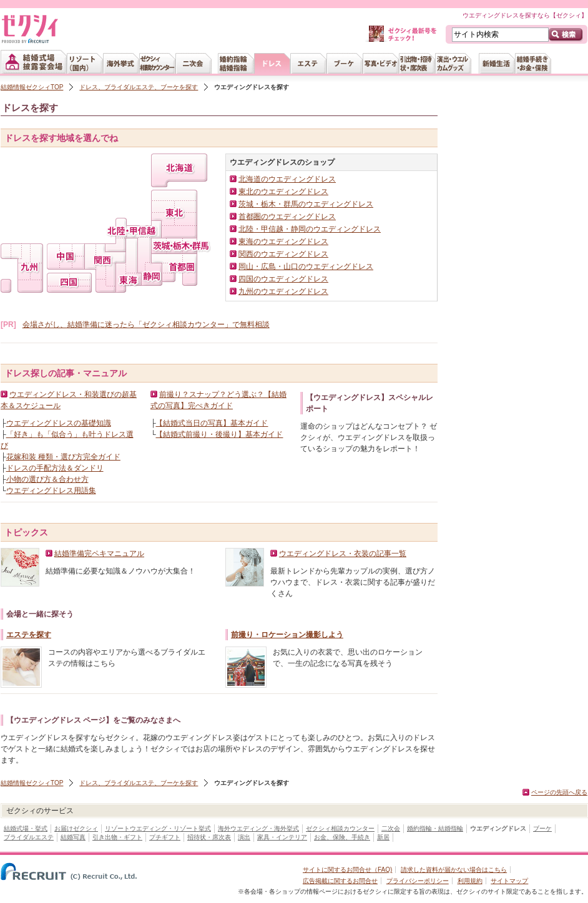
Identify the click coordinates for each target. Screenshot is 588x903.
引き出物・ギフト (117, 837)
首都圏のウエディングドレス (287, 217)
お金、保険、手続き (342, 837)
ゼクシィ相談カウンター (340, 828)
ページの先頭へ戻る (559, 792)
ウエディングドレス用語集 (51, 491)
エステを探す (29, 635)
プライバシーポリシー (418, 881)
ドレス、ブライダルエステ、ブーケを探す (139, 87)
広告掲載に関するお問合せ (340, 881)
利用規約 (470, 881)
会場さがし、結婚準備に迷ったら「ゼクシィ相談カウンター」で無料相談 (146, 325)
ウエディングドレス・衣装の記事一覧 (343, 554)
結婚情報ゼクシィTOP (32, 87)
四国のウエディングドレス (283, 279)
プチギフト (165, 837)
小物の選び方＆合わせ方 (47, 479)
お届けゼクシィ (76, 828)
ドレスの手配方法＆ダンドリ (55, 468)
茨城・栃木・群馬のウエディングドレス (306, 204)
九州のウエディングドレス (283, 291)
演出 (244, 837)
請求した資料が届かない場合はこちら (454, 870)
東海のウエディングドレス (283, 242)
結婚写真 (73, 837)
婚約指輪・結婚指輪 (435, 828)
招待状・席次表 (209, 837)
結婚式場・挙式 (26, 828)
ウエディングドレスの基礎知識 (59, 423)
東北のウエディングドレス (283, 192)
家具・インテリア (282, 837)
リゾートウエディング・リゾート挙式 (158, 828)
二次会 (391, 828)
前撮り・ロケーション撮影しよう (287, 635)
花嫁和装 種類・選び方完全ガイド (63, 457)
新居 (383, 837)
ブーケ (542, 828)
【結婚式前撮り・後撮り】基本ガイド (219, 434)
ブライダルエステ (29, 837)
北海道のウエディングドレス (287, 179)
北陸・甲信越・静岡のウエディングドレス (310, 229)
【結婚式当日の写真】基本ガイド (212, 423)
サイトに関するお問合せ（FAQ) (347, 870)
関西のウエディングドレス (283, 254)
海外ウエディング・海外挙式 (258, 828)
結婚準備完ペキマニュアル (99, 554)
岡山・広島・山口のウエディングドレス (306, 266)
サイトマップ (509, 881)
